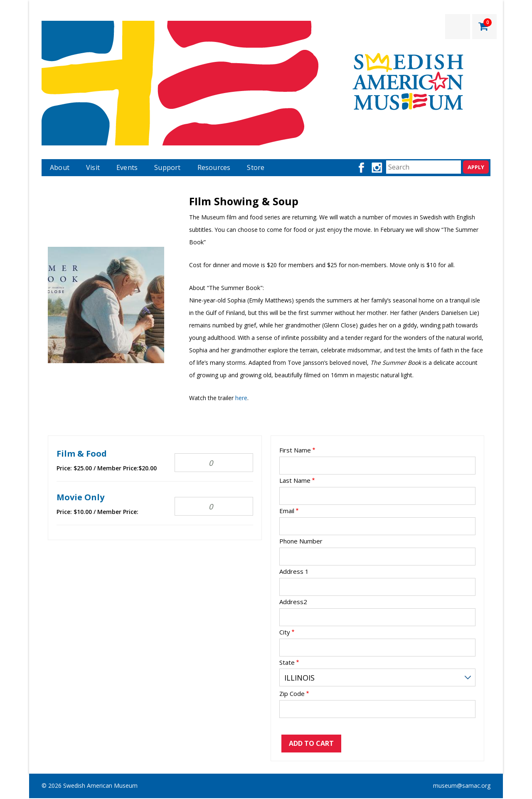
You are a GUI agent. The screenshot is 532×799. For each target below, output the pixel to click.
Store (256, 167)
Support (167, 167)
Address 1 (294, 572)
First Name (295, 450)
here (241, 398)
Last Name (295, 481)
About (60, 167)
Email (287, 511)
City (285, 632)
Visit (93, 167)
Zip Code (292, 694)
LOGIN (458, 27)
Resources (214, 167)
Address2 (293, 602)
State (287, 663)
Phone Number (301, 541)
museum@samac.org (462, 785)
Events (127, 167)
